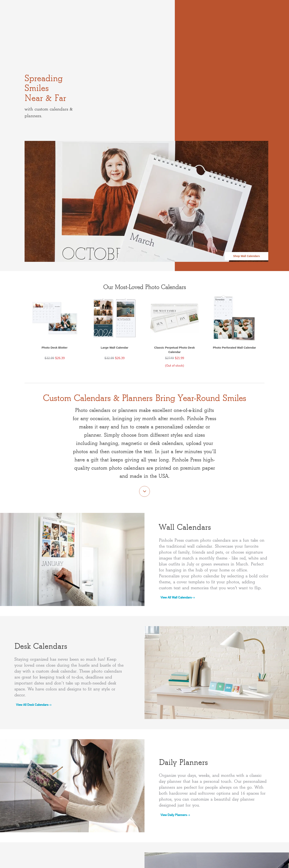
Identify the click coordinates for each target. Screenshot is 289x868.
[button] (55, 331)
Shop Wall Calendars (246, 256)
